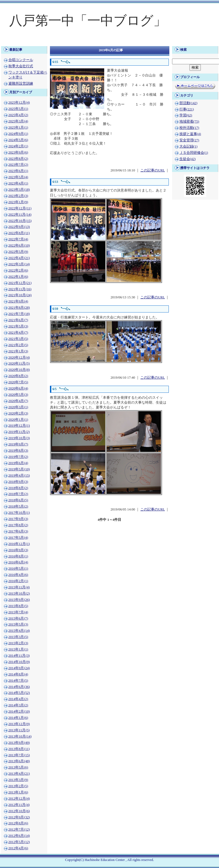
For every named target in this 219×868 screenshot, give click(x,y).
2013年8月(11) (19, 749)
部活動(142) (188, 103)
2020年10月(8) (19, 370)
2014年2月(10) (19, 711)
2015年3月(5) (18, 637)
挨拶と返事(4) (190, 134)
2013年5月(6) (18, 767)
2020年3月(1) (18, 407)
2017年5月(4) (18, 538)
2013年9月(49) (19, 743)
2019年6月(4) (18, 463)
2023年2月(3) (18, 196)
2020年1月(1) (18, 420)
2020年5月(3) (18, 395)
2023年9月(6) (18, 152)
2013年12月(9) (19, 724)
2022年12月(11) (20, 208)
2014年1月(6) (18, 718)
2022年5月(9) (18, 252)
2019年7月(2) (18, 457)
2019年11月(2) (19, 432)
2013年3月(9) (18, 780)
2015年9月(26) (19, 600)
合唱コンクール (21, 60)
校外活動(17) (189, 128)
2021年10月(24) (20, 295)
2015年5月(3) (18, 624)
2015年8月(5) (18, 606)
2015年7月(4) (18, 612)
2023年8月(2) (18, 159)
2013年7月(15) (19, 755)
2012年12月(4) (19, 799)
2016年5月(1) (18, 569)
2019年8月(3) (18, 451)
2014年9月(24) (19, 668)
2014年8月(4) (18, 674)
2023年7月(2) (18, 165)
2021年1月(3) (18, 351)
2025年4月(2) (18, 115)
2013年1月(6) (18, 792)
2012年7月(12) (19, 829)
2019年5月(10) (19, 469)
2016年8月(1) (18, 556)
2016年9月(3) (18, 550)
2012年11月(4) (19, 805)
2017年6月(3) (18, 531)
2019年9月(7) (18, 444)
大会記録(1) (188, 146)
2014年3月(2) (18, 705)
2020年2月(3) (18, 413)
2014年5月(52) (19, 693)
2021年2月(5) (18, 345)
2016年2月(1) (18, 581)
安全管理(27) (189, 140)
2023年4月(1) (18, 183)
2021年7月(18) (19, 314)
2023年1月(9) (18, 202)
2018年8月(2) (18, 488)
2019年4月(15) (19, 476)
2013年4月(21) (19, 774)
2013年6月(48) (19, 761)
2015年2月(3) (18, 643)
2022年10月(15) (20, 221)
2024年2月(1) (18, 146)
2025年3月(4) (18, 121)
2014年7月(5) (18, 681)
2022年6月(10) (19, 245)
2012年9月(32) (19, 817)
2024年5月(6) (18, 140)
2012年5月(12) (19, 842)
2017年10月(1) (19, 513)
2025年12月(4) (19, 103)
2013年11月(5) (19, 730)
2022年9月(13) (19, 227)
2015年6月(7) (18, 618)
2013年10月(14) (20, 736)
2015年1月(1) (18, 649)
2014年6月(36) (19, 687)
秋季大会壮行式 (21, 66)
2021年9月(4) (18, 301)
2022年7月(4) (18, 239)
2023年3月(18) (19, 190)
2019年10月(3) (19, 438)
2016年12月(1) (19, 544)
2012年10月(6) (19, 811)
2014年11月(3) (19, 656)
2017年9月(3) (18, 519)
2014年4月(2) (18, 699)
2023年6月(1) (18, 171)
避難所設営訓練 (21, 84)
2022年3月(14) (19, 264)
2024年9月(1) (18, 134)
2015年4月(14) (19, 631)
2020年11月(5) (19, 363)
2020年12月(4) (19, 358)
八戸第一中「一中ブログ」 (88, 20)
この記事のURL (153, 170)
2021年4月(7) (18, 333)
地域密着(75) (189, 122)
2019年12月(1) (19, 426)
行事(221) (187, 109)
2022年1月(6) (18, 277)
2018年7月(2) (18, 494)
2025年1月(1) (18, 127)
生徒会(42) (188, 159)
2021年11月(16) (20, 289)
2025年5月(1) (18, 109)
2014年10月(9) (19, 662)
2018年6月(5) (18, 500)
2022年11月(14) (20, 215)
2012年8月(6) (18, 823)
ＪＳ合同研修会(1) (194, 153)
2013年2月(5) (18, 786)
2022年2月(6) (18, 270)
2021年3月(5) (18, 339)
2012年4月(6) (18, 848)
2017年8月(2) (18, 525)
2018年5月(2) (18, 506)
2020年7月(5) (18, 382)
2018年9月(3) (18, 482)
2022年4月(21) (19, 258)
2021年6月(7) (18, 320)
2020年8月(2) (18, 376)
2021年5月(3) (18, 326)
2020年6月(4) (18, 388)
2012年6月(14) (19, 836)
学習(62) (186, 115)
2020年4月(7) (18, 401)
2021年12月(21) (20, 283)
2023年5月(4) (18, 177)
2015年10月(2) (19, 593)
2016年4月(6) (18, 575)
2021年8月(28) (19, 308)
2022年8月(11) (19, 233)
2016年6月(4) (18, 562)
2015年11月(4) (19, 587)
